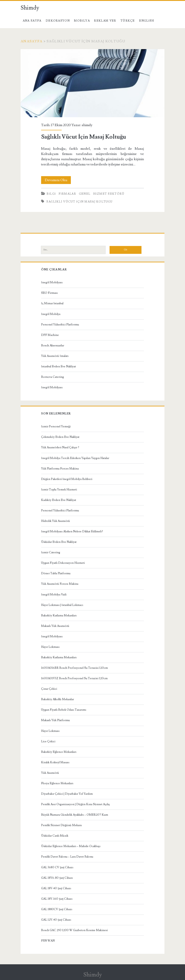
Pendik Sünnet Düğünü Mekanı (61, 825)
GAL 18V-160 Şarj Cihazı (57, 899)
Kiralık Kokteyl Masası (55, 762)
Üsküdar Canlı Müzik (55, 836)
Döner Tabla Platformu (56, 573)
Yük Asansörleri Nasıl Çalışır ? (60, 447)
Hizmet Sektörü (109, 194)
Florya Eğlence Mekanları (57, 783)
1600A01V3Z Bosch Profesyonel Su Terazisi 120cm (74, 678)
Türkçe (128, 21)
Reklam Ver (105, 21)
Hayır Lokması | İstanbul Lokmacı (62, 605)
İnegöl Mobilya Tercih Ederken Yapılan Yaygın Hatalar (75, 458)
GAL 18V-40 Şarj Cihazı (56, 888)
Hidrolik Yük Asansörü (56, 521)
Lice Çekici (48, 741)
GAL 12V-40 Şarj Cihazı (56, 920)
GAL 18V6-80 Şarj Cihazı (57, 878)
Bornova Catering (52, 377)
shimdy (87, 125)
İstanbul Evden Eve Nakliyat (58, 366)
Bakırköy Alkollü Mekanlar (58, 699)
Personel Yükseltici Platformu (60, 325)
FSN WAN (48, 941)
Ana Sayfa (32, 21)
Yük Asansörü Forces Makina (60, 584)
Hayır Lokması (50, 647)
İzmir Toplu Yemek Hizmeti (59, 490)
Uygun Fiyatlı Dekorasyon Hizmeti (63, 563)
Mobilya (82, 21)
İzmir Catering (51, 552)
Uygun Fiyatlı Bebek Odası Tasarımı (64, 710)
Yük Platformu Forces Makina (60, 469)
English (147, 21)
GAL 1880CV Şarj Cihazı (57, 909)
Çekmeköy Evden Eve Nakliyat (60, 437)
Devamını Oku (58, 180)
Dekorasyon (58, 21)
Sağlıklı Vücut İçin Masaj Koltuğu (92, 83)
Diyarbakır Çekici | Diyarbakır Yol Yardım (67, 794)
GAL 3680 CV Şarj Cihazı (57, 867)
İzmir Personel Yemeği (56, 426)
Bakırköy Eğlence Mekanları (59, 752)
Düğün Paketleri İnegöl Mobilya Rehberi (67, 479)
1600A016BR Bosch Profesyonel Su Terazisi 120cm (74, 668)
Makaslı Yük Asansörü (55, 626)
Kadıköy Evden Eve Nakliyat (59, 500)
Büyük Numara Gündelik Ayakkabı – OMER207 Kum (75, 815)
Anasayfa (31, 41)
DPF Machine (50, 335)
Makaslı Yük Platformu (55, 720)
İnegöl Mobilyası (52, 282)
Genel (85, 194)
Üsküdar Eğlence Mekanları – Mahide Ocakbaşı (71, 846)
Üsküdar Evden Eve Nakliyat (59, 542)
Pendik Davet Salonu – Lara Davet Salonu (67, 857)
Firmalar (67, 194)
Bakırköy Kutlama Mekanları (59, 616)
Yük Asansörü (50, 773)
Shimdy (30, 8)
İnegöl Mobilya (51, 314)
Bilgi (51, 194)
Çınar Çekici (49, 689)
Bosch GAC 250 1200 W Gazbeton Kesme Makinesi (74, 930)
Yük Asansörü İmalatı (55, 356)
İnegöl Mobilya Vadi (54, 595)
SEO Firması (49, 293)
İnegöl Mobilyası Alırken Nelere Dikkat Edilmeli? (72, 531)
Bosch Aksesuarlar (53, 346)
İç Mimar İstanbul (52, 303)
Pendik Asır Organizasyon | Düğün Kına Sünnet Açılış (75, 804)
